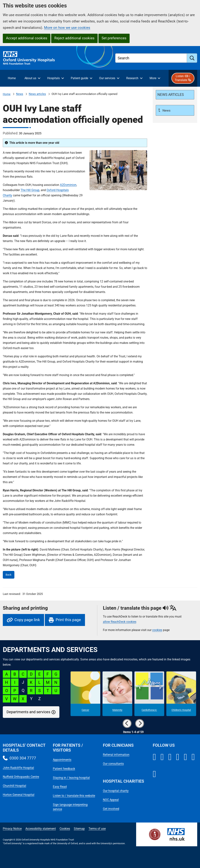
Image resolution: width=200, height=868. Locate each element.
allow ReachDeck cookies (120, 622)
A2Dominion (68, 185)
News (20, 94)
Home (7, 94)
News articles (37, 94)
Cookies (65, 829)
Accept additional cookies (27, 38)
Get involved (111, 809)
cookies (157, 630)
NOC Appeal (111, 800)
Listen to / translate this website (74, 796)
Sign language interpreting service (70, 807)
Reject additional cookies (74, 38)
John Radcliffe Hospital (18, 768)
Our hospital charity (116, 791)
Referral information (116, 755)
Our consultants (113, 764)
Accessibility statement (41, 829)
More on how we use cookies (67, 28)
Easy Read (60, 787)
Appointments (62, 760)
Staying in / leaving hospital (71, 778)
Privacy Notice (12, 829)
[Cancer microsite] (85, 694)
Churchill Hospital (14, 786)
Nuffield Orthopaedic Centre (21, 777)
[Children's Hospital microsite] (181, 694)
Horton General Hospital (19, 795)
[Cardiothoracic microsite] (149, 694)
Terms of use (97, 829)
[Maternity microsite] (117, 694)
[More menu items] (155, 78)
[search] (192, 58)
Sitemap (79, 829)
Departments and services (28, 712)
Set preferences (114, 38)
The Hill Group (30, 190)
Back (8, 575)
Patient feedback (64, 769)
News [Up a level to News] (166, 110)
